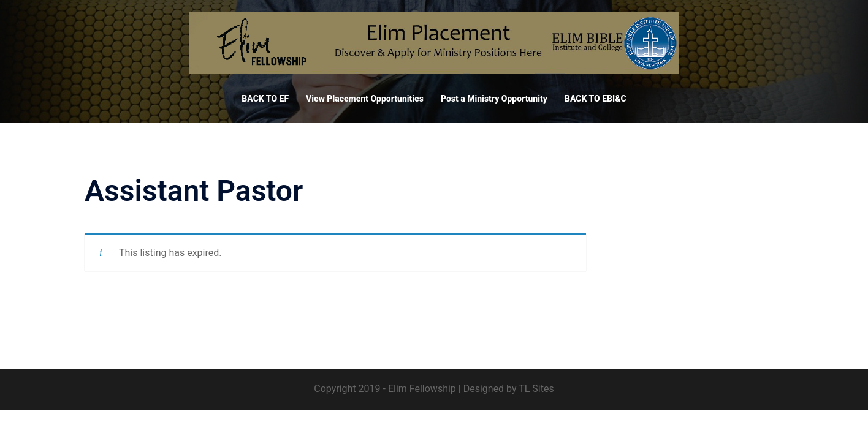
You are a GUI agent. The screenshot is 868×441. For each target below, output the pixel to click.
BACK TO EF (265, 99)
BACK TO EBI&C (596, 99)
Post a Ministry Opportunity (494, 99)
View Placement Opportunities (365, 99)
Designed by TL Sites (509, 389)
